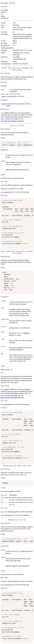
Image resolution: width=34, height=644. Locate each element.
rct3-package (4, 10)
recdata (3, 16)
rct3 (2, 14)
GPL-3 (15, 41)
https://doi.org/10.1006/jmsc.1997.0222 (12, 121)
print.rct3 (3, 12)
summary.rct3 (5, 18)
